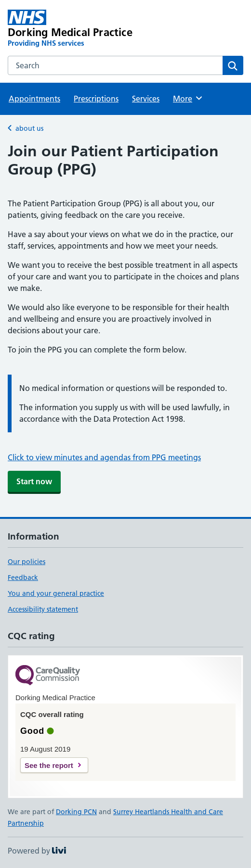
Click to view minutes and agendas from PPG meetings (104, 457)
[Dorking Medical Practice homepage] (78, 29)
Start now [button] (34, 481)
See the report (49, 765)
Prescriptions (96, 99)
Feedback (23, 578)
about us (29, 128)
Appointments (34, 99)
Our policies (26, 562)
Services (146, 99)
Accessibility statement (43, 609)
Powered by (37, 851)
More (188, 98)
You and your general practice (56, 593)
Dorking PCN (76, 812)
